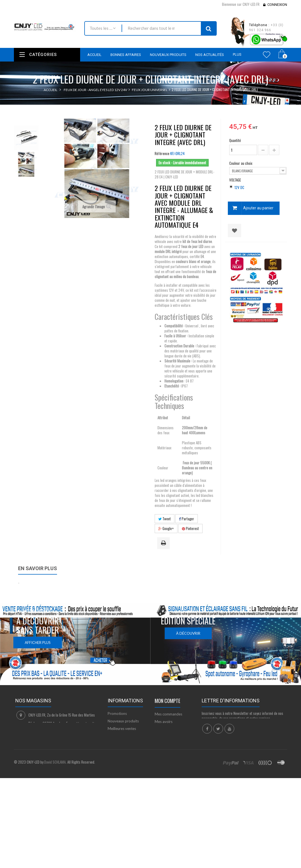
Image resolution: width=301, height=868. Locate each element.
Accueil (50, 90)
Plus (237, 54)
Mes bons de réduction (173, 749)
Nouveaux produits (123, 721)
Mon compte (167, 701)
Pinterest (190, 528)
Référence (162, 153)
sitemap (114, 779)
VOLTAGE (235, 180)
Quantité (235, 140)
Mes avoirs (164, 722)
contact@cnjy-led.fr (55, 745)
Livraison (115, 744)
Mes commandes (168, 714)
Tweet (165, 519)
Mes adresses (166, 729)
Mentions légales (121, 751)
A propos (115, 771)
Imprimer (164, 543)
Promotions (117, 713)
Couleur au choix (241, 163)
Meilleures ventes (122, 729)
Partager (187, 519)
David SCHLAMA (55, 810)
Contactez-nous (121, 736)
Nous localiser (88, 724)
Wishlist (267, 55)
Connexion (277, 5)
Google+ (166, 528)
